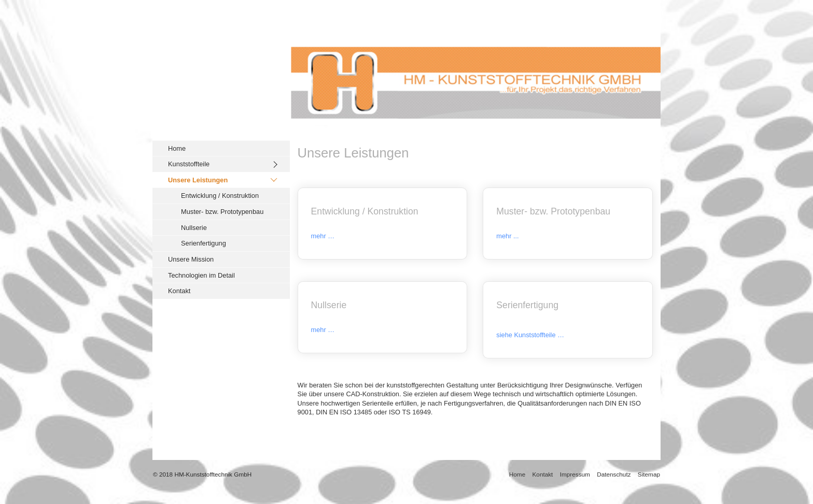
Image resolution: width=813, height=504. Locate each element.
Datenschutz (614, 474)
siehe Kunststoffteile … (530, 335)
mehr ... (507, 236)
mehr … (323, 236)
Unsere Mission (191, 259)
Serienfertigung (204, 243)
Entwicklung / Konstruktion (220, 196)
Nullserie (194, 228)
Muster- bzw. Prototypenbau (222, 212)
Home (177, 148)
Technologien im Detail (201, 275)
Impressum (575, 474)
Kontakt (179, 291)
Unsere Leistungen (198, 180)
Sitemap (649, 474)
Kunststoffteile (189, 164)
